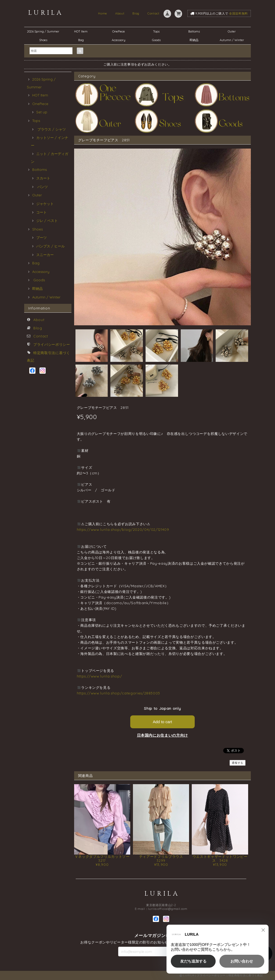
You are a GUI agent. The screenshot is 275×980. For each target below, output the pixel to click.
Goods (156, 40)
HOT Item (81, 31)
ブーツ (41, 237)
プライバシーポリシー (52, 344)
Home (103, 13)
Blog (136, 13)
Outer (232, 31)
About (120, 13)
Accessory (119, 40)
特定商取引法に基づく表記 (246, 975)
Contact (153, 13)
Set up (42, 112)
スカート (43, 178)
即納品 (194, 40)
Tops (156, 31)
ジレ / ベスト (47, 221)
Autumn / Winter (232, 40)
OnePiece (120, 31)
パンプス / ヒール (50, 246)
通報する (238, 763)
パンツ (42, 187)
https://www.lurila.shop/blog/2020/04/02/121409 (123, 529)
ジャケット (45, 204)
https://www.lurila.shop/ (99, 676)
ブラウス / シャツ (51, 129)
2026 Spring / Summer (43, 31)
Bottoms (196, 31)
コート (41, 212)
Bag (81, 40)
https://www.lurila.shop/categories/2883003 (119, 693)
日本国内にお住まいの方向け (163, 735)
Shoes (43, 40)
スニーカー (45, 255)
